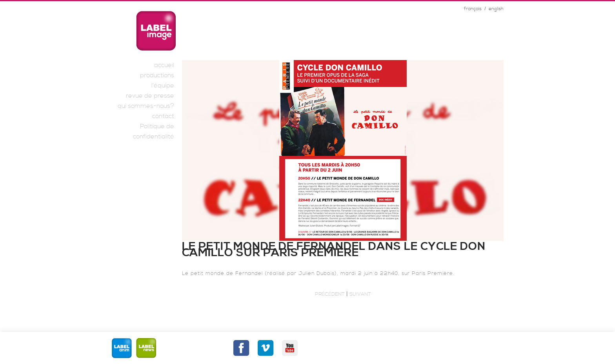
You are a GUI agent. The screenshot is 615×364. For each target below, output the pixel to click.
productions (157, 75)
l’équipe (163, 86)
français (473, 9)
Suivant (360, 294)
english (496, 9)
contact (163, 116)
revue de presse (150, 96)
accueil (164, 65)
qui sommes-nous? (146, 106)
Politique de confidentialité (154, 131)
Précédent (330, 294)
